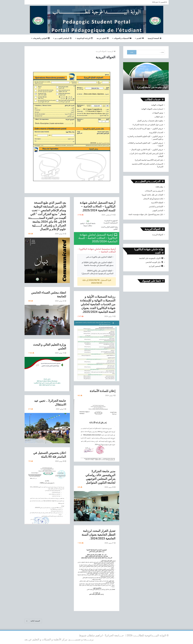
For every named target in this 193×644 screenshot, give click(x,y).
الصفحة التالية (33, 621)
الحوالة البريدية (158, 235)
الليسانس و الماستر (156, 206)
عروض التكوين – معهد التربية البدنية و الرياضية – (145, 128)
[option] (146, 76)
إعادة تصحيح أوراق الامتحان (153, 199)
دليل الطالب (159, 117)
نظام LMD (159, 187)
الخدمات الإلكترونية (156, 132)
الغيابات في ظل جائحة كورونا (153, 195)
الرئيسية (111, 51)
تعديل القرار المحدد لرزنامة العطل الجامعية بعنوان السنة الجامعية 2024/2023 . (98, 535)
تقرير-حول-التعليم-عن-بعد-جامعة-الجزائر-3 (148, 125)
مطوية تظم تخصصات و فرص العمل (150, 121)
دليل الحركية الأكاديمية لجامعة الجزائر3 (149, 160)
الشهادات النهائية (157, 105)
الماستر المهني (158, 210)
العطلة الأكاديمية (157, 203)
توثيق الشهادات (158, 113)
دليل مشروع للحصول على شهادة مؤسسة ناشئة (146, 214)
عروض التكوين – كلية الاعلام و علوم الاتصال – (146, 150)
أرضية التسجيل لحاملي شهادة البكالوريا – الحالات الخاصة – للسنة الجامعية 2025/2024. (98, 207)
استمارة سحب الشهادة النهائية (152, 109)
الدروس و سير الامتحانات (154, 191)
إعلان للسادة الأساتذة (103, 391)
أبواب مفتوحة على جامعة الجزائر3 (151, 87)
